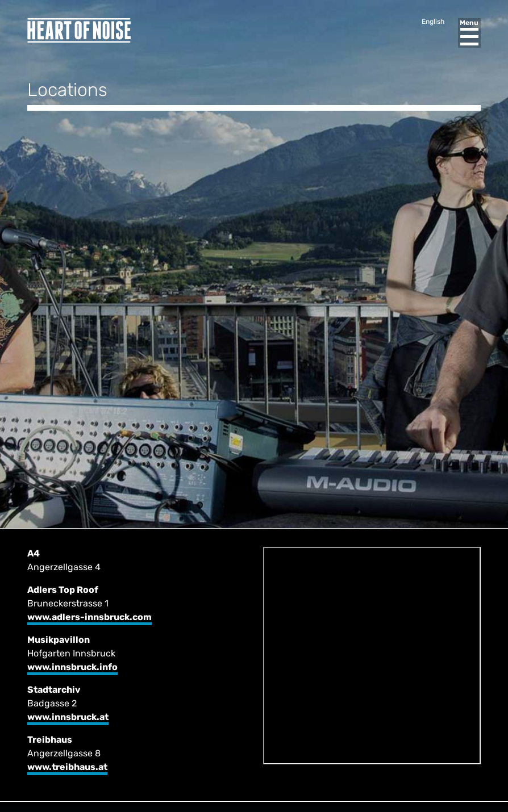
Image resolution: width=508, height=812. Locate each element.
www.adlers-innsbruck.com (89, 617)
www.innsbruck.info (72, 667)
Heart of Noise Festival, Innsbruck (79, 30)
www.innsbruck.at (68, 717)
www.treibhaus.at (67, 767)
